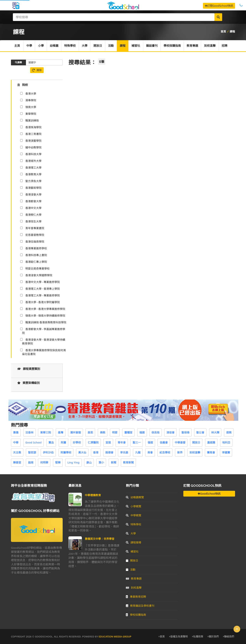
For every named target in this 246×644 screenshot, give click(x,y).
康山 (89, 462)
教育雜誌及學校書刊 (140, 606)
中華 (16, 442)
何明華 (44, 462)
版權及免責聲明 (179, 637)
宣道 (108, 442)
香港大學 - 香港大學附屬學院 (43, 302)
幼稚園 (54, 46)
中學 (29, 46)
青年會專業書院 (35, 228)
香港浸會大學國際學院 (39, 275)
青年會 (122, 442)
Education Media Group (115, 637)
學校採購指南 (172, 46)
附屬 (63, 442)
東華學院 (31, 114)
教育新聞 (128, 462)
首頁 (223, 31)
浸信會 (170, 432)
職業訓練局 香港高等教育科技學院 (46, 322)
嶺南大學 (31, 107)
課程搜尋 (134, 542)
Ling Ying (74, 462)
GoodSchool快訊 (209, 494)
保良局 (155, 432)
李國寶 (226, 452)
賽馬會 (211, 452)
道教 (229, 432)
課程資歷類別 (29, 369)
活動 (111, 46)
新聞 (114, 462)
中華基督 (180, 442)
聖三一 (137, 442)
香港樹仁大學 (33, 215)
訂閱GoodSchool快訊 (219, 6)
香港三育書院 (33, 134)
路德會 (109, 452)
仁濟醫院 (93, 442)
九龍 (138, 452)
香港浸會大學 (33, 194)
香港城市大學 (33, 161)
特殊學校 (70, 46)
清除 (37, 70)
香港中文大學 (33, 208)
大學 (85, 46)
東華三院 (46, 432)
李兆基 (124, 452)
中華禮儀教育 (93, 495)
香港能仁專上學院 (36, 262)
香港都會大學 (33, 201)
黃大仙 (82, 452)
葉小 (101, 462)
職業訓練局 (32, 120)
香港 (96, 452)
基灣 (61, 432)
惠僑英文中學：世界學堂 (100, 539)
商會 (150, 452)
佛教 (103, 432)
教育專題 (193, 46)
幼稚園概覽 (135, 497)
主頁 (17, 46)
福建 (142, 432)
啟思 (90, 432)
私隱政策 (198, 637)
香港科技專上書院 (36, 255)
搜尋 (18, 62)
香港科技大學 (33, 154)
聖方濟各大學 (33, 181)
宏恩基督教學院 (35, 235)
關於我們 (213, 637)
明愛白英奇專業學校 (37, 268)
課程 (232, 31)
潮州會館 (76, 432)
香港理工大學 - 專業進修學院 (43, 295)
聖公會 (200, 432)
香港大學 (31, 94)
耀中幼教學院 (33, 147)
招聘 (225, 46)
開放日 (98, 46)
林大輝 (215, 432)
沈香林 (29, 432)
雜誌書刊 (152, 46)
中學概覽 (134, 515)
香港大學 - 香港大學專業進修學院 (45, 309)
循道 (150, 442)
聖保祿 (185, 432)
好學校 (77, 442)
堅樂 (58, 462)
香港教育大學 (33, 174)
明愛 (115, 432)
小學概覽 (134, 506)
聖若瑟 (32, 452)
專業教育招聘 (136, 597)
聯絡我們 (229, 637)
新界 (180, 452)
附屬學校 (66, 452)
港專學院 (31, 100)
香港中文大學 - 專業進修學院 (43, 282)
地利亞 (226, 442)
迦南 (31, 462)
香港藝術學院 (33, 188)
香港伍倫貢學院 (35, 242)
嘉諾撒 (211, 442)
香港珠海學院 (33, 127)
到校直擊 (210, 46)
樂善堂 (17, 462)
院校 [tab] (23, 85)
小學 (41, 46)
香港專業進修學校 (36, 248)
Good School (34, 442)
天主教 (17, 452)
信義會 (164, 442)
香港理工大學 (33, 168)
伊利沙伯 (48, 452)
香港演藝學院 (33, 141)
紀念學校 (165, 452)
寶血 (51, 442)
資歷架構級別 (29, 383)
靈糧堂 (128, 432)
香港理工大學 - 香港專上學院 (43, 289)
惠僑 (16, 432)
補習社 (136, 46)
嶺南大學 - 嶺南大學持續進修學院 (45, 316)
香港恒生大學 (33, 221)
